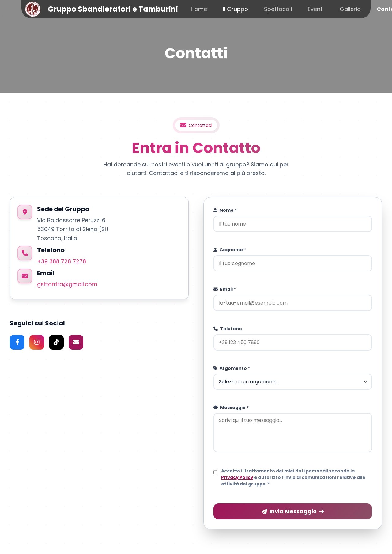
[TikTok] (56, 342)
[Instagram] (37, 342)
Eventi (316, 9)
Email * (225, 289)
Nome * (225, 210)
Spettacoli (278, 9)
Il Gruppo (236, 9)
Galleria (350, 9)
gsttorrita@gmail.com (67, 284)
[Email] (76, 342)
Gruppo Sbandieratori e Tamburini (113, 9)
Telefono (228, 329)
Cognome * (230, 250)
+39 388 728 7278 (62, 261)
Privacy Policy (237, 477)
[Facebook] (17, 342)
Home (199, 9)
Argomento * (232, 368)
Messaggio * (231, 408)
